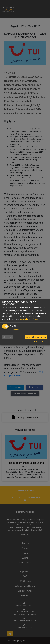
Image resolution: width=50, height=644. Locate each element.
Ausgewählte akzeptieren (36, 337)
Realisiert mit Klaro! (40, 342)
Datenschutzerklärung (29, 319)
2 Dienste (14, 330)
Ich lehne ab (8, 337)
